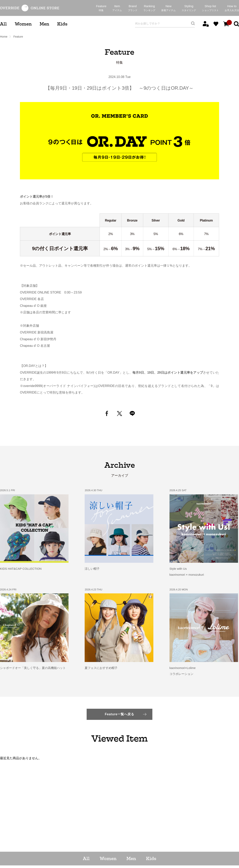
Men (44, 24)
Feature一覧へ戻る (119, 714)
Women (23, 24)
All (3, 24)
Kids (62, 24)
